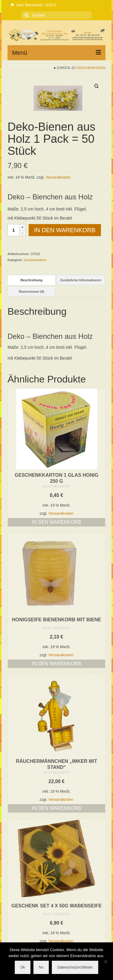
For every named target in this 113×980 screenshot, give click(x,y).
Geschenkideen (91, 68)
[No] (105, 961)
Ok (22, 967)
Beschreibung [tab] (31, 280)
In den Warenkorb (65, 230)
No (41, 967)
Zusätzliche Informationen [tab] (81, 280)
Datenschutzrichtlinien (75, 967)
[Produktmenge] (14, 230)
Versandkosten (58, 177)
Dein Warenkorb (33, 5)
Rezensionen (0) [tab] (31, 292)
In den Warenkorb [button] (56, 522)
